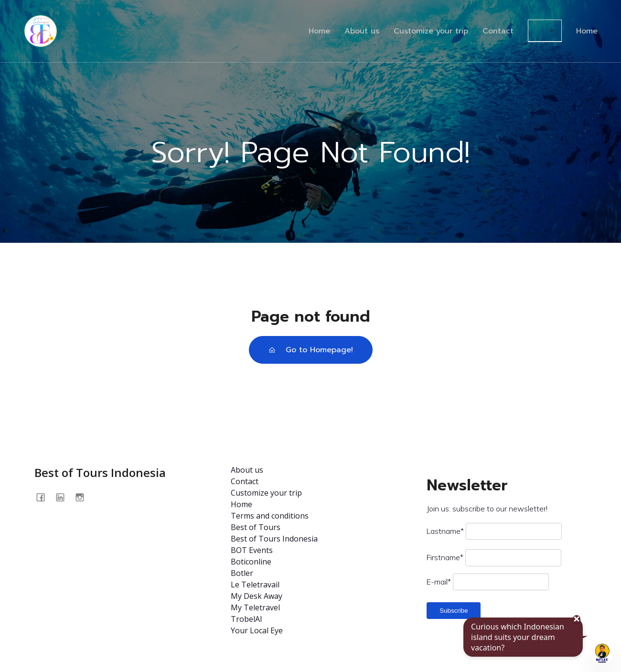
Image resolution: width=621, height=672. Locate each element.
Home (319, 31)
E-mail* (439, 582)
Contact (498, 31)
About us (362, 31)
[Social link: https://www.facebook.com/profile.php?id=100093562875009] (44, 497)
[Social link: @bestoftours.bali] (83, 497)
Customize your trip (431, 31)
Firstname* (445, 557)
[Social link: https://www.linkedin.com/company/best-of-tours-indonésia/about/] (64, 497)
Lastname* (445, 531)
